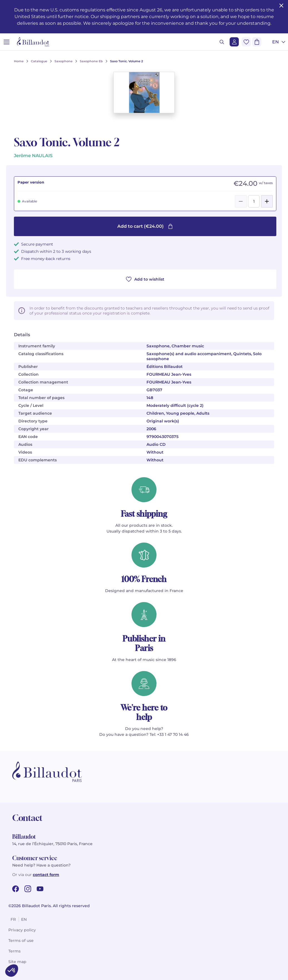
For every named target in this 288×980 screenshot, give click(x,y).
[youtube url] (40, 889)
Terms (14, 951)
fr (13, 919)
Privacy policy (22, 930)
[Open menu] (7, 42)
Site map (17, 962)
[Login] (234, 42)
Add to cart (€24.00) (145, 226)
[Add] (267, 201)
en (24, 919)
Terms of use (21, 941)
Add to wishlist (145, 279)
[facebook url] (16, 889)
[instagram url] (28, 889)
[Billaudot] (33, 42)
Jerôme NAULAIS (33, 156)
